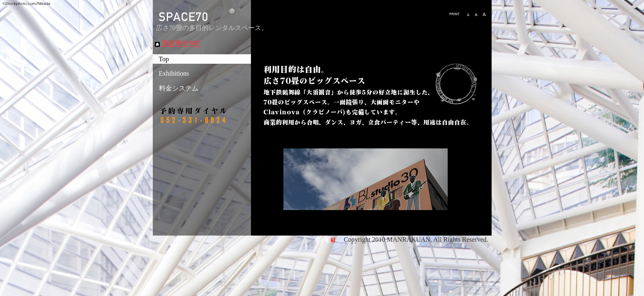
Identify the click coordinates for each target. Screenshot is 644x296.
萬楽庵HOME (177, 43)
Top (164, 59)
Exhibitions (174, 73)
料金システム (179, 88)
